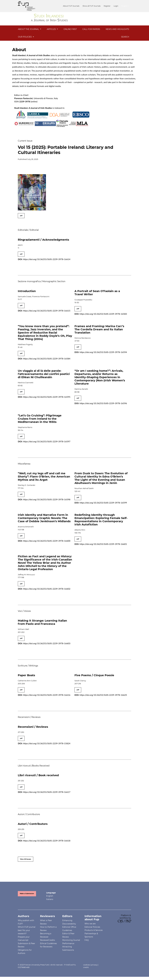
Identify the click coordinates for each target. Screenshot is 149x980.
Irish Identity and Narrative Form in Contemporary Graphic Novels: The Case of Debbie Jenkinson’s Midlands (44, 518)
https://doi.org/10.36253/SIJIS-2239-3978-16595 (47, 397)
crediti (86, 967)
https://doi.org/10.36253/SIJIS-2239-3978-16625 (103, 695)
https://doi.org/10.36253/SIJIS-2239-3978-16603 (47, 643)
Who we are (90, 924)
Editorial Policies (92, 927)
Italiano (50, 899)
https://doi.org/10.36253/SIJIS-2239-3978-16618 (47, 841)
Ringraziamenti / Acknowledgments (43, 240)
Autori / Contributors (33, 824)
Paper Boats (26, 675)
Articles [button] (52, 29)
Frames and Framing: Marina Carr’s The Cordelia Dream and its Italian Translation (99, 329)
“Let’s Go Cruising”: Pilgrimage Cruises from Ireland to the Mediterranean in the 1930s (40, 419)
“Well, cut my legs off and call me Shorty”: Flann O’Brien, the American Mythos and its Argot (44, 477)
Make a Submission (27, 894)
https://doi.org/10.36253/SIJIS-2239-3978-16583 (103, 314)
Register (109, 6)
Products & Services (94, 930)
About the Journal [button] (29, 29)
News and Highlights (117, 29)
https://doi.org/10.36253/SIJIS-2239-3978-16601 (103, 544)
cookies (86, 965)
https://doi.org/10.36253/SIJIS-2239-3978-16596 (103, 403)
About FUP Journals (75, 6)
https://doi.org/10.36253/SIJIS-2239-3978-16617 (47, 792)
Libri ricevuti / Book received (38, 775)
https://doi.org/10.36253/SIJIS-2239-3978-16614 (47, 259)
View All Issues (26, 859)
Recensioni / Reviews (33, 727)
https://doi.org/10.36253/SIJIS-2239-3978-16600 (47, 541)
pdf (21, 216)
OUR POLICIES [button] (25, 37)
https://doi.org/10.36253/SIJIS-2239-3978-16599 (103, 503)
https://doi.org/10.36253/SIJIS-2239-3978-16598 (47, 499)
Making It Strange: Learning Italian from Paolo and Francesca (42, 622)
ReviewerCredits (48, 940)
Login (117, 6)
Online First (70, 29)
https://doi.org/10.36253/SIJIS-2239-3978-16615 (47, 311)
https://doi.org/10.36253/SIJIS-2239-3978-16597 (47, 441)
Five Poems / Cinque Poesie (94, 675)
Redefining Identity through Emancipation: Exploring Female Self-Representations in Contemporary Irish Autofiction (101, 520)
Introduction (27, 291)
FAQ (87, 940)
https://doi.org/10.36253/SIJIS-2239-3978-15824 (47, 743)
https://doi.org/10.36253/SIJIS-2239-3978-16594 (103, 352)
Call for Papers (91, 29)
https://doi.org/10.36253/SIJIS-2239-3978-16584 (47, 359)
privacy (94, 965)
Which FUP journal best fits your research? (27, 930)
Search (125, 37)
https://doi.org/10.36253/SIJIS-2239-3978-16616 (47, 695)
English (126, 6)
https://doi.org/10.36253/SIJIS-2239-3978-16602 (47, 589)
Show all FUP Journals (94, 6)
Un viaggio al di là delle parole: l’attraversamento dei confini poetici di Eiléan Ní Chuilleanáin (44, 374)
